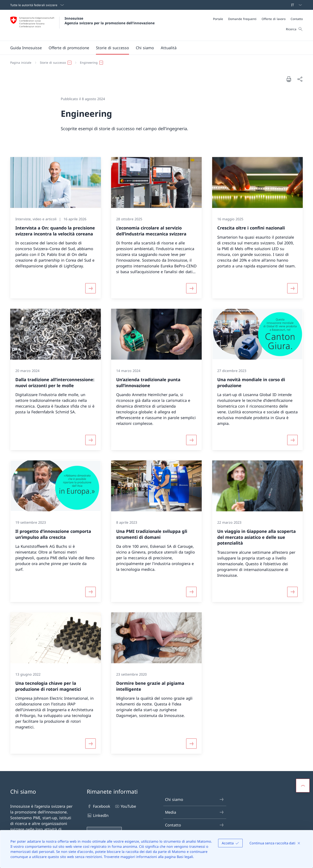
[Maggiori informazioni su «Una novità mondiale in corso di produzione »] (292, 440)
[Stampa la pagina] (289, 79)
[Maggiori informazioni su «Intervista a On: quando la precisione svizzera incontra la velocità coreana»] (91, 288)
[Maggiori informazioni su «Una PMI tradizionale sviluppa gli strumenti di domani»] (191, 592)
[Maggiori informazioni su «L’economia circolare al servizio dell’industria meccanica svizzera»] (191, 288)
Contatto (195, 825)
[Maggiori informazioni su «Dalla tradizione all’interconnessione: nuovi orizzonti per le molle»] (91, 440)
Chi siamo (195, 800)
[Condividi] (300, 79)
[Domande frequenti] (242, 19)
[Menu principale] (153, 48)
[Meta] (258, 19)
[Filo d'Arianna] (155, 63)
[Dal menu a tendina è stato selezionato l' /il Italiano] (295, 5)
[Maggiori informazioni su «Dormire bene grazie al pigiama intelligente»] (191, 744)
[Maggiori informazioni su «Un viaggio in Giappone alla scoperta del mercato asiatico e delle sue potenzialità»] (292, 592)
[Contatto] (297, 19)
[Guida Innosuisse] (26, 48)
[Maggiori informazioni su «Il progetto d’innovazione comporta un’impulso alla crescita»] (91, 592)
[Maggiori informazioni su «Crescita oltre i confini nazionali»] (292, 288)
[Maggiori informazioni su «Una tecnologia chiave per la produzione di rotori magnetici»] (91, 744)
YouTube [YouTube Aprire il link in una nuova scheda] (125, 806)
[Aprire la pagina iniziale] (82, 25)
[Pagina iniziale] (21, 63)
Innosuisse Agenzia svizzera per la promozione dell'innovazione (110, 21)
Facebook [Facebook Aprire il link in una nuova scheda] (99, 806)
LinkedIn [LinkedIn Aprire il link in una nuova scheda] (98, 815)
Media (195, 812)
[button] (69, 48)
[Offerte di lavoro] (274, 19)
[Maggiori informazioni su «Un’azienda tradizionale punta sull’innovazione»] (191, 440)
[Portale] (218, 19)
